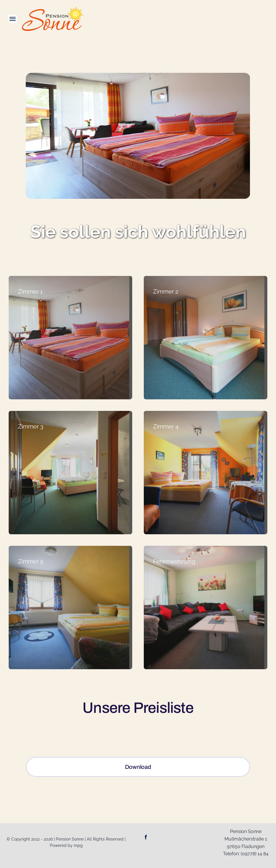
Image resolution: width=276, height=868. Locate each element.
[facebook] (146, 837)
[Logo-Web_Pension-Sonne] (53, 9)
